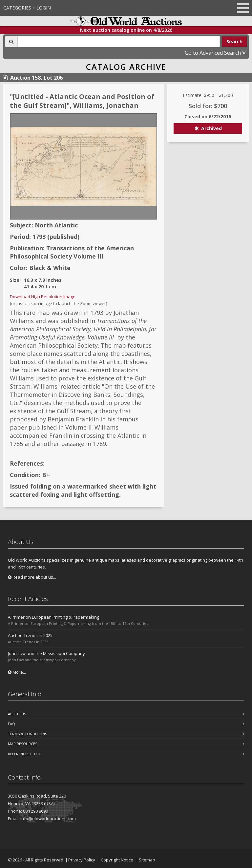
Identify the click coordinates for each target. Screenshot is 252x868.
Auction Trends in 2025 (30, 635)
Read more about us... (32, 577)
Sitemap (147, 860)
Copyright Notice (117, 860)
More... (17, 672)
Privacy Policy (82, 860)
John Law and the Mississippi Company (46, 653)
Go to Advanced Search (215, 53)
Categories (17, 8)
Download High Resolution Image (43, 297)
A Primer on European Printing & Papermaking (53, 617)
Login (44, 8)
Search (234, 41)
